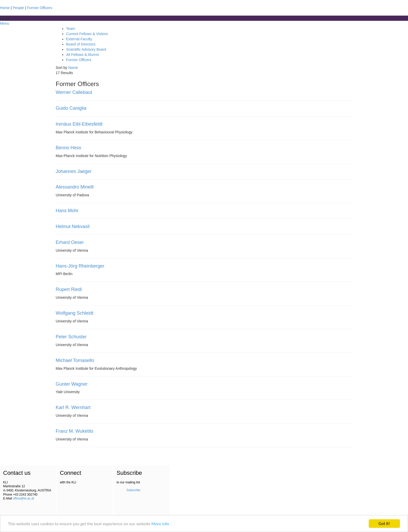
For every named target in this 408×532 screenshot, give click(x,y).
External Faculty (79, 39)
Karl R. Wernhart (73, 407)
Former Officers (40, 8)
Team (71, 29)
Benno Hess (68, 148)
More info (160, 524)
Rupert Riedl (69, 289)
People (18, 8)
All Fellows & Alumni (82, 55)
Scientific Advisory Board (86, 49)
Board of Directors (81, 44)
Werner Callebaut (74, 92)
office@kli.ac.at (23, 498)
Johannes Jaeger (74, 171)
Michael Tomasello (75, 360)
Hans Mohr (67, 211)
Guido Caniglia (71, 108)
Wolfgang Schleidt (75, 313)
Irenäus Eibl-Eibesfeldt (79, 124)
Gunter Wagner (72, 384)
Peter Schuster (71, 337)
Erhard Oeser (70, 242)
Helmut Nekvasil (73, 226)
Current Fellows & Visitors (87, 34)
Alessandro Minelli (75, 187)
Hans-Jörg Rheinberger (80, 266)
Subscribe (133, 490)
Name (73, 68)
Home (5, 8)
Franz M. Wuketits (75, 431)
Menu (5, 23)
